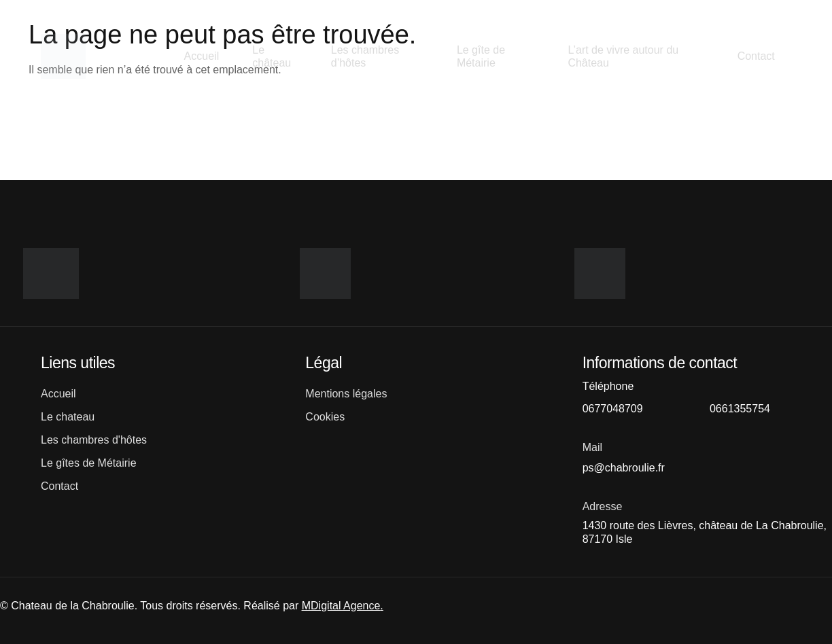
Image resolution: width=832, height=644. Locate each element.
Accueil (201, 56)
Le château (272, 56)
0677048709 (613, 409)
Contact (756, 56)
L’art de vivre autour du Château (623, 56)
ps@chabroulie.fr (624, 468)
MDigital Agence (341, 606)
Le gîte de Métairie (481, 56)
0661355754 (740, 409)
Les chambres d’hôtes (365, 56)
